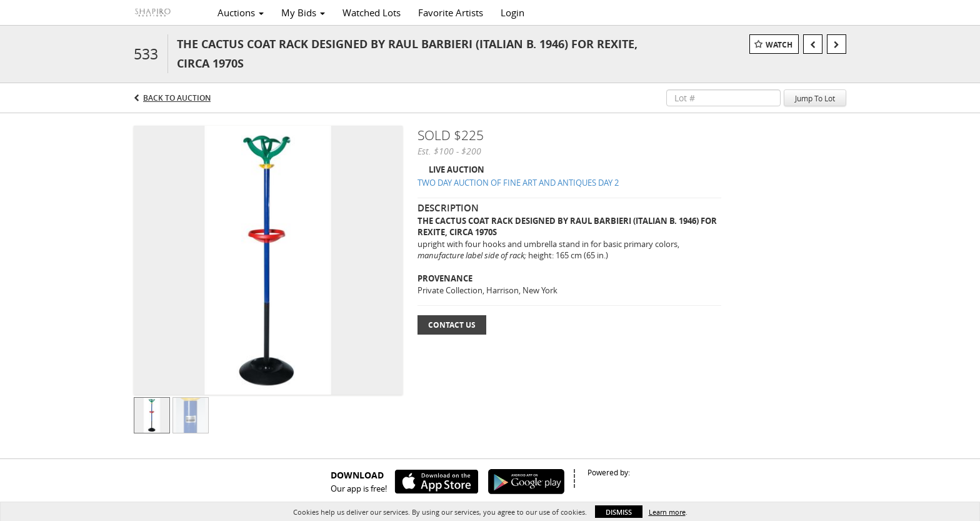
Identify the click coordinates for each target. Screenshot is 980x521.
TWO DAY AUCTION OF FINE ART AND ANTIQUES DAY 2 (518, 183)
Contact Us (452, 325)
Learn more (667, 512)
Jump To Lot (815, 98)
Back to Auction (177, 98)
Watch (779, 45)
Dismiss (619, 512)
